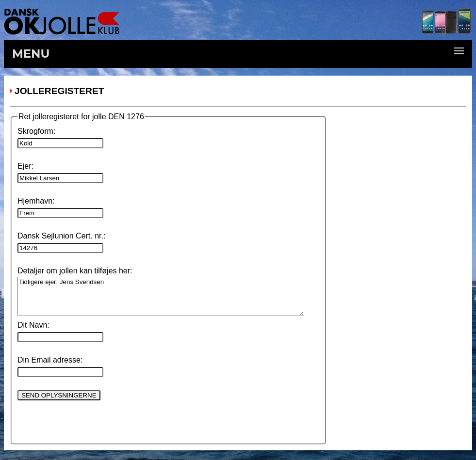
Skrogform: (36, 131)
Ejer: (25, 166)
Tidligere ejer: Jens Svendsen (161, 296)
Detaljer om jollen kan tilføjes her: (75, 271)
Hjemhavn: (36, 201)
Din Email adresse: (50, 360)
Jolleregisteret (59, 91)
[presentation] (91, 420)
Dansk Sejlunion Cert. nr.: (61, 236)
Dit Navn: (33, 325)
